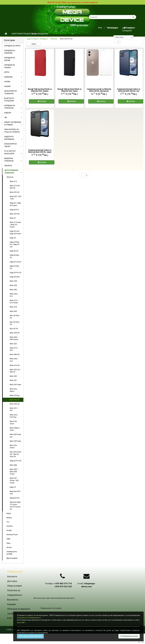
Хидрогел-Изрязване (9, 138)
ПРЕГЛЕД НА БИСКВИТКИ (30, 636)
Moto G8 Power (15, 441)
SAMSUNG (8, 77)
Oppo (8, 543)
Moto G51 (13, 380)
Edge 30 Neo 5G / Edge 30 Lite (15, 244)
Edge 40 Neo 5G (14, 256)
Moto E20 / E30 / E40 (15, 198)
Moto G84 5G (15, 354)
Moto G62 (13, 376)
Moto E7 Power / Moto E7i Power (15, 225)
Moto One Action (13, 447)
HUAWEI (7, 86)
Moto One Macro (13, 390)
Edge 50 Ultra (15, 277)
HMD (8, 539)
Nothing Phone (12, 535)
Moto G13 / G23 (14, 349)
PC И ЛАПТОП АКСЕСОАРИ (10, 152)
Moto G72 (13, 307)
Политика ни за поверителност (29, 618)
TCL (8, 522)
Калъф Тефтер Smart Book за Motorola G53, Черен (69, 90)
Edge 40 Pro (14, 210)
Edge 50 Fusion (15, 262)
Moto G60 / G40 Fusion (14, 338)
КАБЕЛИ (8, 113)
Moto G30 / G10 (14, 360)
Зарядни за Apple (12, 46)
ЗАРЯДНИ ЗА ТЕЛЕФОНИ (10, 107)
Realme (9, 518)
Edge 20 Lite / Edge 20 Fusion (15, 232)
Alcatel (9, 547)
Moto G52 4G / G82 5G (15, 371)
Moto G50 (13, 285)
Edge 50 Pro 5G (15, 273)
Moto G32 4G (15, 404)
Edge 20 (13, 238)
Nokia (9, 513)
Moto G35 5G (15, 214)
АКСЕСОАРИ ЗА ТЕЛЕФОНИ (10, 92)
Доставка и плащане (128, 29)
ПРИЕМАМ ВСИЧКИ (129, 636)
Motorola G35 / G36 (15, 493)
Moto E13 (13, 181)
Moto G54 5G (15, 333)
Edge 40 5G (14, 251)
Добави (43, 101)
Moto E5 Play (15, 396)
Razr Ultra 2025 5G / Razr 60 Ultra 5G (15, 454)
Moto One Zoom (13, 423)
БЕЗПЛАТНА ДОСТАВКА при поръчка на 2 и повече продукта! (73, 2)
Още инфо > (22, 622)
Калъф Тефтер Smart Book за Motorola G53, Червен (40, 90)
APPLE (7, 72)
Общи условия (20, 7)
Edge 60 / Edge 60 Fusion (15, 204)
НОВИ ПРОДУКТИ (40, 34)
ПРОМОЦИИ (112, 28)
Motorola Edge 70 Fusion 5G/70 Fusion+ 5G (15, 506)
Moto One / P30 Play (14, 416)
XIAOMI (7, 82)
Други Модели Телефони (11, 172)
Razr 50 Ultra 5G (15, 323)
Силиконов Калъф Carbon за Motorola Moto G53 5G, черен (40, 151)
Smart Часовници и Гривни (13, 123)
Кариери (30, 10)
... (82, 176)
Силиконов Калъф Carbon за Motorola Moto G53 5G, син (129, 90)
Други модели (12, 558)
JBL (6, 117)
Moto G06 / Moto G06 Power (14, 472)
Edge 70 (13, 487)
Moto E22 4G (15, 192)
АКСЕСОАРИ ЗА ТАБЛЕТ (10, 145)
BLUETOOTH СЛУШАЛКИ (9, 100)
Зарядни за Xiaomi (10, 59)
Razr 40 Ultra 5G (15, 317)
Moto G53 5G (15, 400)
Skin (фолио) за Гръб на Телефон (12, 131)
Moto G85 (13, 290)
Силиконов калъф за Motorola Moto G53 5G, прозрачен (99, 90)
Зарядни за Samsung (10, 52)
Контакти (21, 10)
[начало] (6, 34)
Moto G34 (13, 281)
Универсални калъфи (12, 553)
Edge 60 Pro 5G (15, 461)
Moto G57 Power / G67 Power (14, 481)
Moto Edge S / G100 (15, 429)
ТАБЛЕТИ (8, 166)
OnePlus (10, 526)
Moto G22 (13, 344)
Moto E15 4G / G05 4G (15, 187)
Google (9, 530)
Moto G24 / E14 (14, 295)
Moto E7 (13, 218)
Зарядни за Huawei (10, 66)
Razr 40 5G (14, 329)
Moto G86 (13, 465)
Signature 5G (15, 498)
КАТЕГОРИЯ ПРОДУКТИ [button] (23, 34)
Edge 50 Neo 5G (14, 267)
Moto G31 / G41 (14, 409)
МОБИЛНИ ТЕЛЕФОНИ (9, 160)
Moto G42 (13, 311)
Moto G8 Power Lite (15, 436)
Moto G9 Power (15, 385)
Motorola (10, 177)
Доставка (8, 7)
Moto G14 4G (15, 365)
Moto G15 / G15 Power (14, 302)
